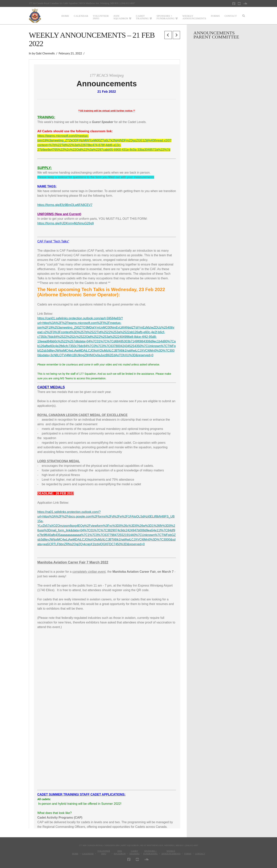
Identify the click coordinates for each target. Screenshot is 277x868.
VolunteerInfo (104, 852)
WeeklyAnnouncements (171, 852)
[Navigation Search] (244, 16)
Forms (188, 854)
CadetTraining (134, 852)
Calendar (88, 854)
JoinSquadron (120, 852)
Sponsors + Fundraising (151, 852)
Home (75, 854)
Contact (200, 854)
